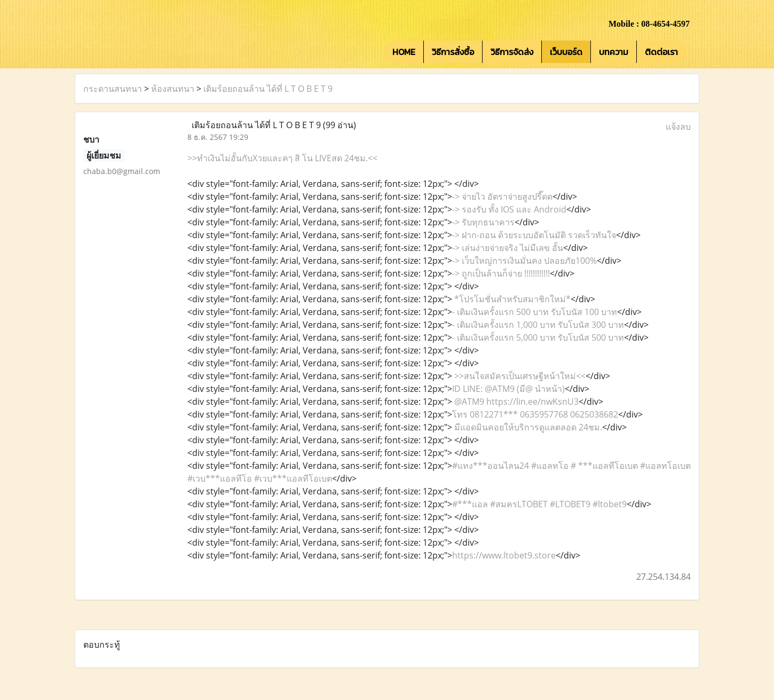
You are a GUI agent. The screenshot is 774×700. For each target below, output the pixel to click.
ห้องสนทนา (173, 89)
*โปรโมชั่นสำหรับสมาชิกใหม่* (511, 299)
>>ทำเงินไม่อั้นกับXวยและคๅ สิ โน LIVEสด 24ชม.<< (282, 158)
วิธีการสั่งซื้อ (453, 52)
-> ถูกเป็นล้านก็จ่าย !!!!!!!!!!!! (501, 273)
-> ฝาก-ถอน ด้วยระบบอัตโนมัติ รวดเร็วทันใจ (534, 235)
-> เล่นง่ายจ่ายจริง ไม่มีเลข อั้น (508, 248)
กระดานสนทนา (113, 89)
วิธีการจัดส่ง (512, 52)
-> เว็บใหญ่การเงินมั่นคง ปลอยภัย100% (524, 261)
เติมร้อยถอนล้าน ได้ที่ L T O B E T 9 (268, 89)
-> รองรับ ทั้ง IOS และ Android (509, 209)
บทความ (614, 52)
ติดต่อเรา (661, 52)
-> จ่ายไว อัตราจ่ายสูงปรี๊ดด (502, 196)
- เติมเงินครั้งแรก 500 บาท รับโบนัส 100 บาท (535, 312)
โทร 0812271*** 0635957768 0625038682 (535, 414)
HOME (404, 52)
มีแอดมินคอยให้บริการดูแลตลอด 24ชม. (527, 427)
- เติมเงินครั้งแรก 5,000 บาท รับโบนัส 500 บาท (538, 337)
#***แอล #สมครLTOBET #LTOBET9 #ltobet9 (539, 504)
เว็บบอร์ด (566, 52)
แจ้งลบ (678, 127)
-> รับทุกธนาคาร (483, 222)
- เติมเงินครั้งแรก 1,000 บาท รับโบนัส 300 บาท (538, 325)
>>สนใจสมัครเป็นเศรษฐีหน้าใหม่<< (519, 376)
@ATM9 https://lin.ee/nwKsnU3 (515, 402)
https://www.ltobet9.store (504, 555)
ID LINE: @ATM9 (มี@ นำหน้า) (508, 389)
